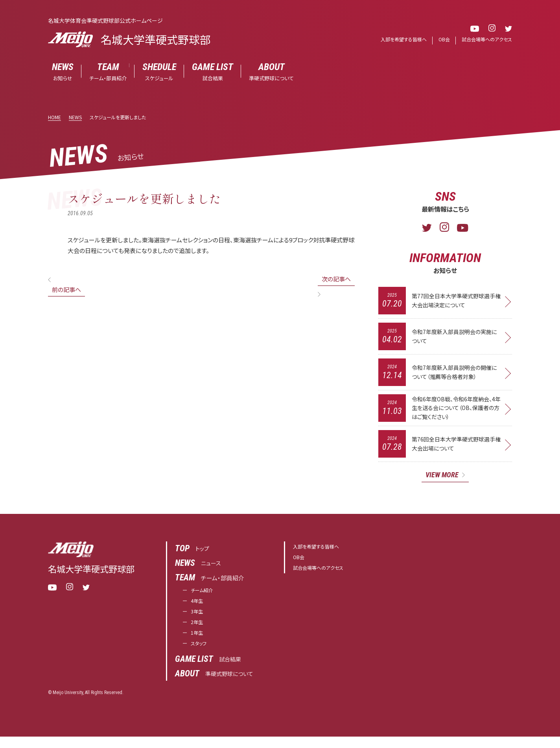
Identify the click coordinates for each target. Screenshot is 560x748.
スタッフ (201, 655)
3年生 (198, 619)
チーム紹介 (205, 596)
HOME (54, 117)
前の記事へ (66, 290)
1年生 (198, 643)
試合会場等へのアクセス (485, 40)
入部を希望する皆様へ (397, 40)
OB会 (440, 40)
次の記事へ (336, 279)
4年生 (198, 607)
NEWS (75, 117)
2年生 (198, 631)
